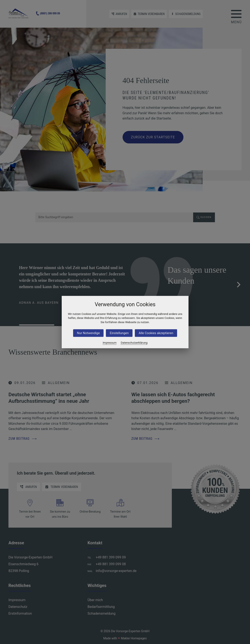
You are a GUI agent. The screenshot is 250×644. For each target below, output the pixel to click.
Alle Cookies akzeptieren (156, 333)
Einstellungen (119, 333)
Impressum (110, 343)
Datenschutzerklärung (134, 343)
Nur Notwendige (88, 333)
